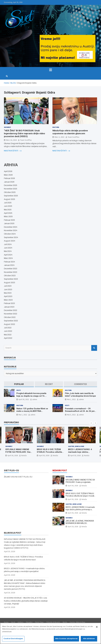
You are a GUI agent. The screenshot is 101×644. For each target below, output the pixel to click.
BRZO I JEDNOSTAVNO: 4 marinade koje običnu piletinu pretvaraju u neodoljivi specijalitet (80, 453)
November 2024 (11, 230)
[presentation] (91, 423)
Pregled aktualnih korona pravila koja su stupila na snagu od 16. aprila (31, 396)
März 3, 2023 (59, 137)
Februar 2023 (9, 303)
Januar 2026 (9, 182)
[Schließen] (97, 628)
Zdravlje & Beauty (53, 622)
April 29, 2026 (73, 526)
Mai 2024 (8, 251)
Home (6, 622)
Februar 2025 (9, 220)
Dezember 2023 (11, 269)
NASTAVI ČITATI (13, 151)
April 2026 (8, 171)
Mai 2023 (8, 293)
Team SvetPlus (26, 140)
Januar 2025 (9, 224)
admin (35, 399)
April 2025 (8, 213)
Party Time (39, 622)
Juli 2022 (8, 328)
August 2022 (9, 324)
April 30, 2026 (13, 456)
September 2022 (11, 321)
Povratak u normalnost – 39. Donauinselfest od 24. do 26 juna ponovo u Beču (80, 411)
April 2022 (8, 338)
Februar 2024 (9, 262)
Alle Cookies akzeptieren (66, 640)
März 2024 (8, 258)
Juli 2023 (8, 286)
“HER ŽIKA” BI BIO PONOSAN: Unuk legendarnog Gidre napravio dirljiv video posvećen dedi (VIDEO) (24, 133)
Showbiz (7, 127)
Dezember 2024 (11, 227)
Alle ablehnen (89, 640)
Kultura (56, 127)
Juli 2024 (8, 244)
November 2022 (11, 314)
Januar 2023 (9, 307)
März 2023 (8, 300)
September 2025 (11, 196)
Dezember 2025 (11, 185)
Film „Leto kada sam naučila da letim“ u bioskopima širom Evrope (80, 395)
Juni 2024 (8, 248)
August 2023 (9, 283)
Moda (65, 622)
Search (94, 348)
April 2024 (8, 255)
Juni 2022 (8, 331)
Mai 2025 (8, 210)
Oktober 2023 (10, 276)
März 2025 (8, 217)
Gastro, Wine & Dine (76, 446)
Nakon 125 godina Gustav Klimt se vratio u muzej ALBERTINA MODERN (32, 411)
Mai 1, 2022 (71, 399)
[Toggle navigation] (50, 70)
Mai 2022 (8, 335)
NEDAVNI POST (60, 470)
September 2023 (11, 279)
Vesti (19, 390)
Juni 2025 (8, 206)
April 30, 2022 (24, 399)
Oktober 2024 (10, 234)
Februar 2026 (9, 178)
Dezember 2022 (11, 310)
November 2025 (11, 189)
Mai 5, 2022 (71, 415)
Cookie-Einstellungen (13, 640)
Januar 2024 (9, 265)
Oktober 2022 (10, 317)
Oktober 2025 (10, 192)
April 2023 (8, 296)
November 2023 (11, 272)
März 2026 (8, 175)
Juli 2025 (8, 203)
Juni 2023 (8, 290)
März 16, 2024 (11, 140)
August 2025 (9, 199)
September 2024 (11, 237)
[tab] (19, 384)
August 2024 (10, 241)
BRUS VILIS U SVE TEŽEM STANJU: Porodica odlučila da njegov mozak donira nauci (49, 453)
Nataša (24, 456)
